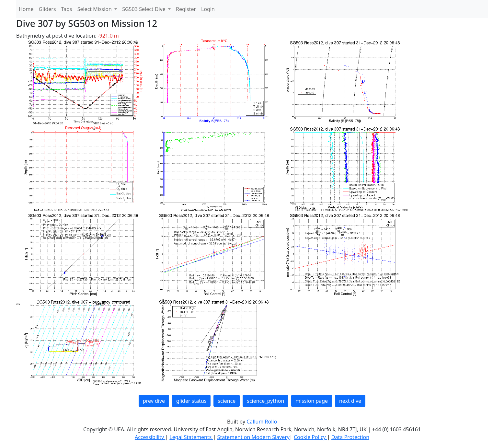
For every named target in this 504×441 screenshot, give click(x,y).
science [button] (227, 401)
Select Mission (95, 9)
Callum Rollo (262, 422)
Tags (67, 9)
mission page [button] (312, 401)
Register (186, 9)
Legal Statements (191, 437)
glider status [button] (191, 401)
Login (208, 9)
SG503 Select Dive (144, 9)
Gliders (47, 9)
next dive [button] (350, 401)
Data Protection (350, 437)
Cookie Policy (310, 437)
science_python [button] (265, 401)
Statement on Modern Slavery (253, 437)
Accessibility (150, 437)
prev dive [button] (154, 401)
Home (26, 9)
